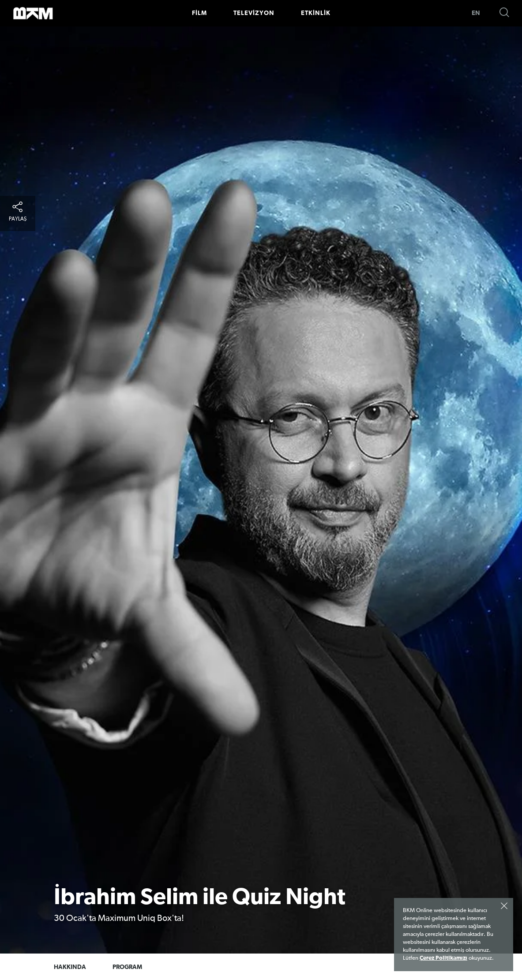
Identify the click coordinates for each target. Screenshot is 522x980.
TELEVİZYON (254, 13)
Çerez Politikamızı (443, 958)
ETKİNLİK (316, 13)
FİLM (199, 13)
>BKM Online (33, 13)
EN (476, 13)
